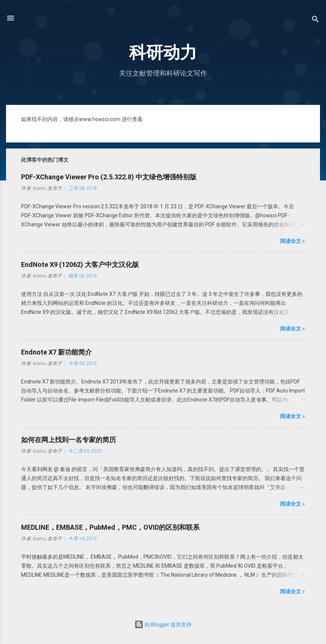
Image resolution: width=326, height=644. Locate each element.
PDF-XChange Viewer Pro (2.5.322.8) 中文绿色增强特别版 (109, 177)
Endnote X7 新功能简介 (56, 352)
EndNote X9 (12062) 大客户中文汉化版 (80, 264)
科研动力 (163, 52)
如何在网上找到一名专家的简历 (69, 440)
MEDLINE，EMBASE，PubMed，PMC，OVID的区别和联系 (110, 527)
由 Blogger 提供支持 (163, 624)
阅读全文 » (292, 241)
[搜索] (315, 20)
